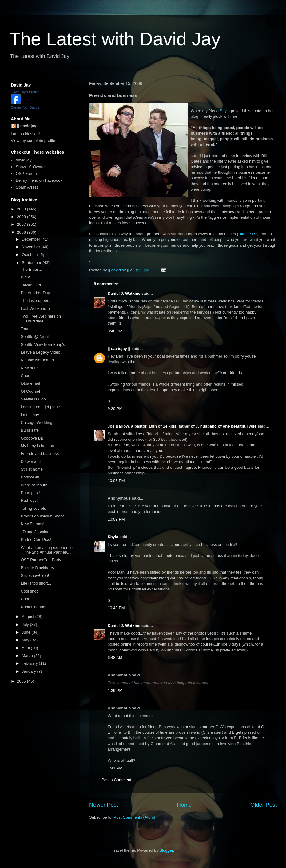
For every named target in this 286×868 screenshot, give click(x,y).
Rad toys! (29, 500)
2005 (22, 681)
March (28, 656)
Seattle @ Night (35, 337)
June (27, 632)
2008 (22, 217)
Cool (25, 599)
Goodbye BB (32, 438)
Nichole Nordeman (37, 360)
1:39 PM (115, 690)
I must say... (31, 415)
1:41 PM (115, 768)
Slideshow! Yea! (35, 576)
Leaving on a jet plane (40, 407)
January (30, 671)
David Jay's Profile (25, 92)
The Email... (31, 269)
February (30, 663)
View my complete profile (33, 141)
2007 (22, 224)
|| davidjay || (119, 349)
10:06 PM (116, 481)
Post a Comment (116, 780)
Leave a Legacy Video (40, 352)
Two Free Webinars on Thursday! (41, 319)
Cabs (25, 376)
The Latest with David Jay (115, 39)
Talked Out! (31, 285)
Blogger (166, 850)
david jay (24, 160)
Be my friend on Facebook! (40, 180)
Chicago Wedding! (37, 422)
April (26, 648)
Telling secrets (33, 508)
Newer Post (104, 805)
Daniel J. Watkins (124, 293)
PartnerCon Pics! (36, 539)
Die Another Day (35, 293)
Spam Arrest (27, 187)
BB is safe (30, 430)
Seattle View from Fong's (43, 345)
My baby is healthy (37, 446)
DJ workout (31, 462)
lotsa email (30, 383)
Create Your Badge (25, 107)
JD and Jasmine (35, 532)
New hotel (30, 368)
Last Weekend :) (35, 308)
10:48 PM (116, 608)
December (32, 239)
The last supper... (36, 300)
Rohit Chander (34, 607)
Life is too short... (36, 583)
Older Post (264, 805)
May (26, 640)
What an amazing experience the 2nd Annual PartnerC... (46, 550)
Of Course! (30, 391)
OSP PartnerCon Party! (41, 560)
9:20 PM (115, 409)
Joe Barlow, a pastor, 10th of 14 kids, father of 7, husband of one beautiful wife (182, 426)
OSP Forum (26, 174)
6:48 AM (115, 657)
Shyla (225, 111)
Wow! (26, 277)
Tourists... (29, 329)
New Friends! (32, 524)
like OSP (247, 234)
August (29, 617)
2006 (22, 232)
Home (184, 805)
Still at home (32, 469)
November (32, 247)
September (32, 263)
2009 (22, 209)
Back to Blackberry (37, 568)
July (26, 625)
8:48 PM (115, 331)
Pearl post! (30, 493)
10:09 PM (116, 519)
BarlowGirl (30, 477)
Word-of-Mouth (34, 485)
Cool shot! (30, 591)
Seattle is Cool (34, 399)
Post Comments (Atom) (135, 817)
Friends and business (40, 454)
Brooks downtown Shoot (42, 516)
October (30, 255)
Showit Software (30, 167)
